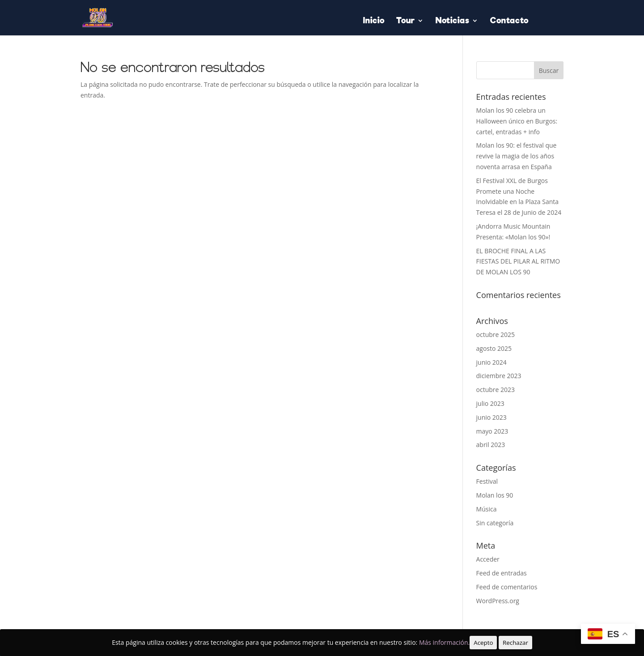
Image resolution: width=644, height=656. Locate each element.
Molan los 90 (495, 495)
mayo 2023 (492, 431)
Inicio (374, 21)
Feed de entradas (502, 573)
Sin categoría (495, 523)
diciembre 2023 (499, 376)
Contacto (509, 21)
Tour (406, 21)
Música (487, 509)
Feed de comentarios (507, 587)
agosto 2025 (494, 348)
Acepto (483, 643)
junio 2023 (491, 417)
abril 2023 (491, 445)
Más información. (444, 642)
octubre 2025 (496, 334)
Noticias (453, 21)
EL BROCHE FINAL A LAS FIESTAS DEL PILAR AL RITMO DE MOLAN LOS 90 (518, 262)
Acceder (488, 559)
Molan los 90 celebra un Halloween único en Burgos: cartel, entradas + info (517, 121)
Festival (487, 481)
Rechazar (515, 643)
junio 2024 (491, 362)
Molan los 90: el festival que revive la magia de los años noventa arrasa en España (517, 156)
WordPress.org (498, 601)
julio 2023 (490, 403)
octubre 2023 (496, 390)
